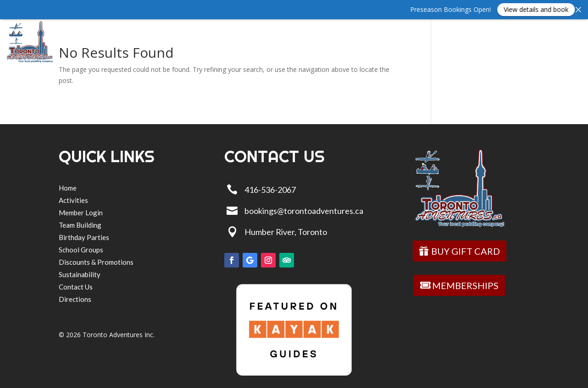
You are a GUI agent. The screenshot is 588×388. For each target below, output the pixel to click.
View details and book (546, 9)
